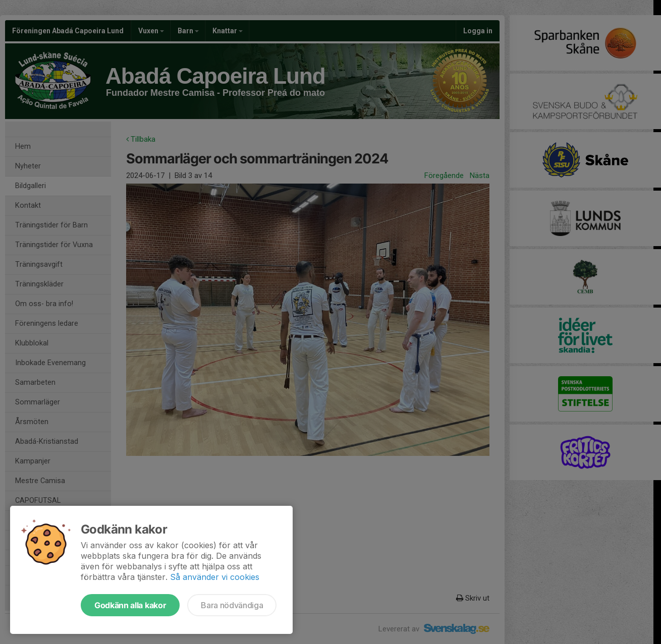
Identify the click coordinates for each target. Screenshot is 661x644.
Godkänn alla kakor (130, 605)
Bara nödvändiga (232, 605)
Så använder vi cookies (215, 577)
